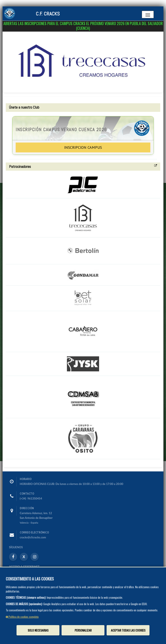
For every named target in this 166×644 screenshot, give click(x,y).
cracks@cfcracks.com (33, 537)
